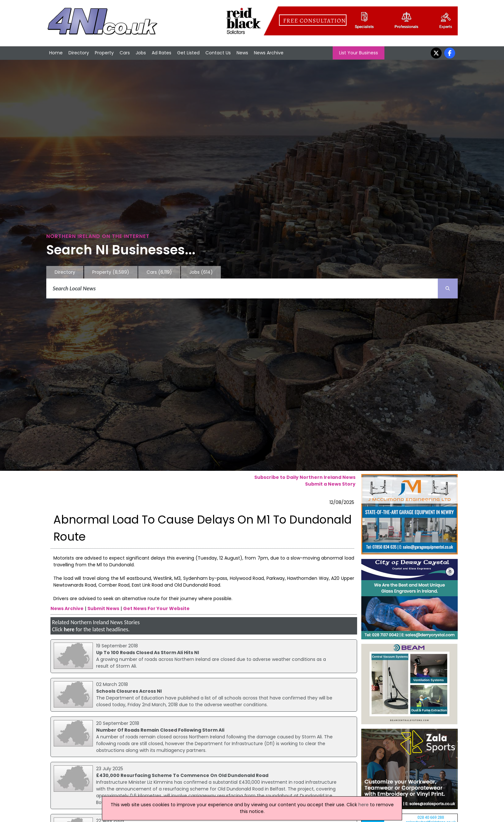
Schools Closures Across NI (129, 691)
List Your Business (359, 53)
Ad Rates (162, 53)
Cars (125, 53)
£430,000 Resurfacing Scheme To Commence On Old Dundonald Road (182, 775)
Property (104, 53)
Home (56, 53)
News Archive (269, 53)
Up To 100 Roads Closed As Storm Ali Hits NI (148, 653)
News (242, 53)
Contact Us (218, 53)
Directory (79, 53)
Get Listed (188, 53)
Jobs (141, 53)
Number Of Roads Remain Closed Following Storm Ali (160, 730)
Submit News (103, 608)
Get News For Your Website (156, 608)
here (69, 629)
